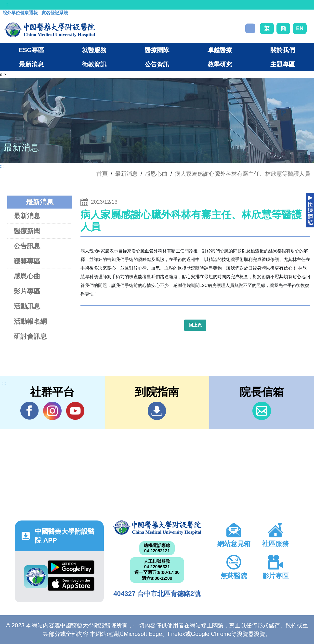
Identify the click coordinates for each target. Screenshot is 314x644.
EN (300, 28)
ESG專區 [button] (31, 50)
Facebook (30, 411)
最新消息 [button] (31, 64)
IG (52, 411)
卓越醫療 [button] (220, 50)
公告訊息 (27, 246)
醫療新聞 (27, 231)
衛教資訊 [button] (94, 64)
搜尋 (250, 28)
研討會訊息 (30, 336)
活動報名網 (30, 321)
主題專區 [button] (283, 64)
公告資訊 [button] (157, 64)
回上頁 (195, 325)
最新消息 (27, 216)
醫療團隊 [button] (157, 50)
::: (6, 5)
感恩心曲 (156, 174)
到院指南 (157, 411)
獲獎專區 (27, 261)
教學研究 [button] (220, 64)
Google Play (71, 567)
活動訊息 (27, 306)
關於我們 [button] (283, 50)
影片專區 (27, 291)
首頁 (102, 174)
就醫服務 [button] (94, 50)
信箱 (262, 411)
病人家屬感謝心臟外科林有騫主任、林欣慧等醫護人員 (243, 174)
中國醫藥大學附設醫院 (157, 528)
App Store (71, 584)
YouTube (75, 411)
